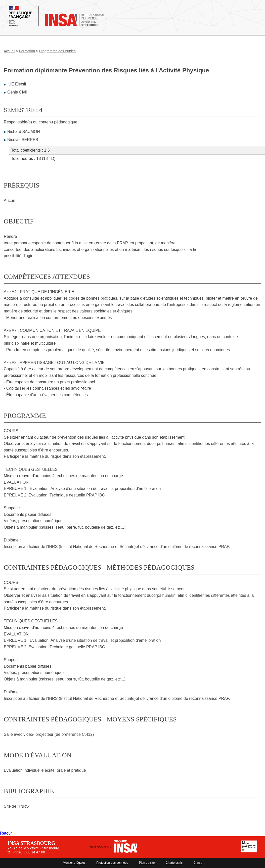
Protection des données (112, 863)
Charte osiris (174, 863)
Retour (6, 833)
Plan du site (147, 863)
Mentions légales (74, 863)
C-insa (198, 863)
